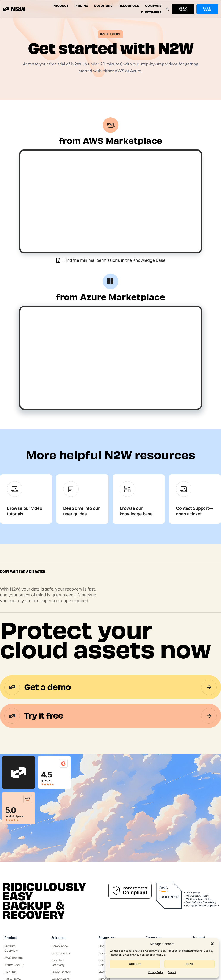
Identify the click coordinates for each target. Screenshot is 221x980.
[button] (212, 944)
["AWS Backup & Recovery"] (16, 958)
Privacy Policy (156, 972)
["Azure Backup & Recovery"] (16, 965)
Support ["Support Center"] (199, 938)
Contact (172, 972)
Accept (135, 964)
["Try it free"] (16, 972)
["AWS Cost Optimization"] (63, 953)
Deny (190, 964)
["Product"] (16, 948)
